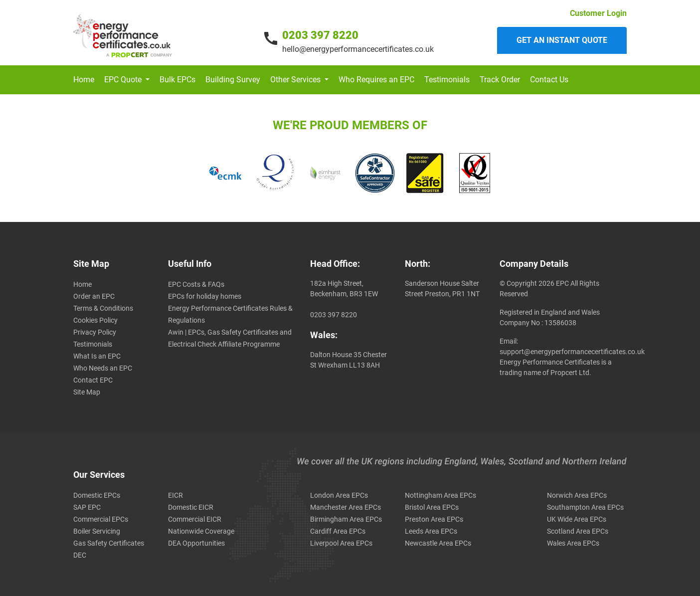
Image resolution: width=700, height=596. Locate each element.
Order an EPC (94, 296)
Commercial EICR (195, 519)
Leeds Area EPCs (431, 531)
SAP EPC (87, 507)
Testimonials (447, 80)
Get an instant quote (562, 40)
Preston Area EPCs (434, 519)
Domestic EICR (191, 507)
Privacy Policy (95, 332)
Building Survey (233, 80)
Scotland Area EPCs (578, 531)
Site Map (87, 392)
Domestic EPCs (97, 495)
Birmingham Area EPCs (346, 519)
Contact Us (549, 80)
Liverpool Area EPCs (341, 543)
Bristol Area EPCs (432, 507)
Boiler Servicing (97, 531)
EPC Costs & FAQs (196, 284)
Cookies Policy (95, 320)
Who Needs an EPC (103, 368)
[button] (127, 80)
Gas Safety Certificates (109, 543)
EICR (175, 495)
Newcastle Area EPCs (438, 543)
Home (84, 80)
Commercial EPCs (101, 519)
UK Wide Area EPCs (577, 519)
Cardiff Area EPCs (338, 531)
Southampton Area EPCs (585, 507)
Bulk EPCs (177, 80)
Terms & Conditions (103, 308)
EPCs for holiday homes (205, 296)
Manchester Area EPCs (346, 507)
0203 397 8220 (320, 35)
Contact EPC (93, 380)
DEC (80, 555)
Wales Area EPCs (573, 543)
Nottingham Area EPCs (440, 495)
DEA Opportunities (196, 543)
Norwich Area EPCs (577, 495)
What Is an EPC (97, 356)
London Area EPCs (339, 495)
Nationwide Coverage (201, 531)
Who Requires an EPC (376, 80)
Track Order (500, 80)
